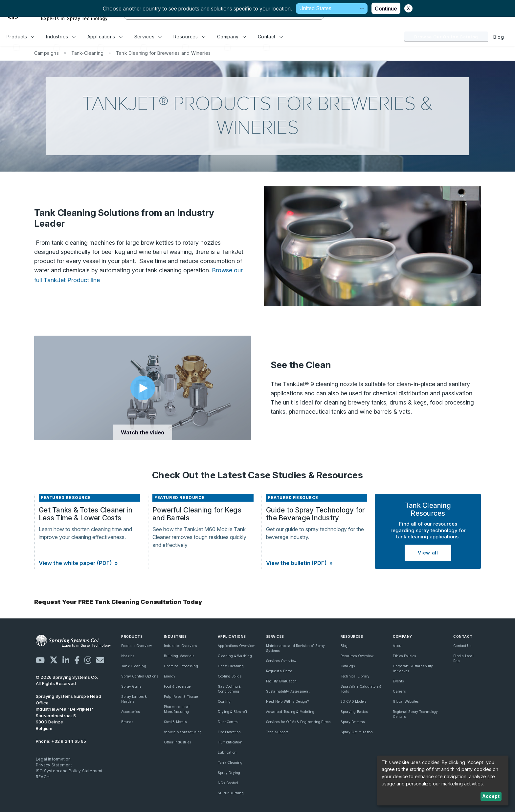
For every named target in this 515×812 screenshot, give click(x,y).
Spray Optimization (357, 732)
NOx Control (228, 783)
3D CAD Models (354, 701)
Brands (127, 722)
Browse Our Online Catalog (446, 37)
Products (21, 37)
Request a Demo (279, 671)
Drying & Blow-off (233, 712)
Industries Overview (180, 646)
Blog (499, 37)
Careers (399, 691)
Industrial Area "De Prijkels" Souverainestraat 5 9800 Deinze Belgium (68, 712)
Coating (224, 701)
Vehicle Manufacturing (183, 732)
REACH (43, 777)
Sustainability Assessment (288, 691)
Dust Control (228, 722)
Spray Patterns (353, 722)
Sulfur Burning (231, 793)
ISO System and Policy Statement (69, 771)
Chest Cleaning (231, 666)
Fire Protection (229, 732)
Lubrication (227, 752)
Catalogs (348, 666)
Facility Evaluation (281, 681)
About (398, 646)
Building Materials (179, 656)
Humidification (230, 742)
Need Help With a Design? (288, 701)
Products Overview (137, 646)
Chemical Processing (181, 666)
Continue (386, 9)
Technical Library (355, 676)
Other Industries (177, 742)
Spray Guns (131, 686)
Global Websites (406, 701)
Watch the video (143, 432)
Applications (105, 37)
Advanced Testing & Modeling (290, 712)
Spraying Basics (354, 712)
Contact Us (462, 646)
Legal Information (53, 759)
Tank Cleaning (134, 666)
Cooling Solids (230, 676)
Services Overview (281, 661)
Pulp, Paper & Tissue (181, 697)
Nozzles (128, 656)
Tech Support (277, 732)
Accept (491, 796)
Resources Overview (357, 656)
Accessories (130, 712)
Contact (270, 37)
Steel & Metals (175, 722)
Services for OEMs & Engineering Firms (298, 722)
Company (232, 37)
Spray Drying (229, 773)
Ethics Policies (404, 656)
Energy (170, 676)
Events (398, 681)
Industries (61, 37)
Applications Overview (236, 646)
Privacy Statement (54, 765)
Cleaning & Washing (235, 656)
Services (148, 37)
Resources (189, 37)
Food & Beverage (177, 686)
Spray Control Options (140, 676)
